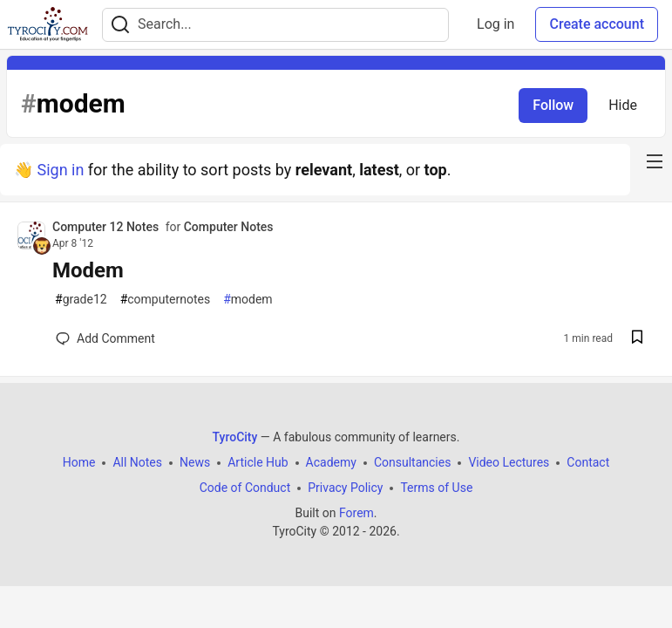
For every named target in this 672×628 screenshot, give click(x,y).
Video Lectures (509, 462)
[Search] (120, 25)
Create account (597, 24)
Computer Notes (229, 227)
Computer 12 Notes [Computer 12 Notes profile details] (105, 227)
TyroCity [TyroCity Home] (235, 437)
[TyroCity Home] (48, 24)
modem (248, 300)
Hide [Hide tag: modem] (623, 105)
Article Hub (258, 462)
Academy (331, 462)
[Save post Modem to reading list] (637, 339)
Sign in (60, 170)
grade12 (81, 300)
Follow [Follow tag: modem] (553, 105)
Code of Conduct (245, 488)
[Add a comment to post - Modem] (105, 338)
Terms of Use (436, 488)
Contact (588, 462)
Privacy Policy (345, 488)
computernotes (166, 300)
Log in (496, 24)
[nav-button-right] (655, 161)
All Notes (137, 462)
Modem (88, 270)
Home (79, 462)
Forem (356, 513)
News (195, 462)
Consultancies (412, 462)
